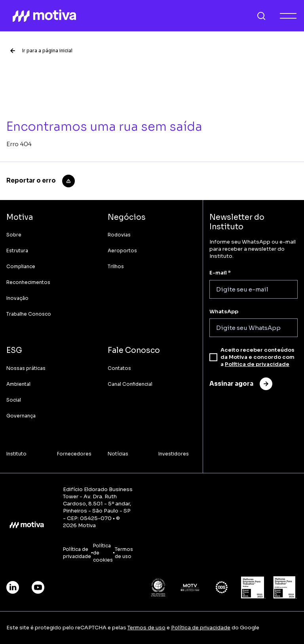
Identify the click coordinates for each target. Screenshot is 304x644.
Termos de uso (146, 628)
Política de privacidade (257, 364)
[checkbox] (213, 357)
